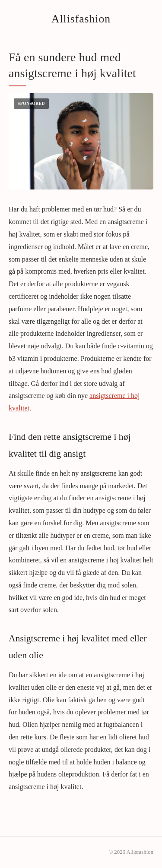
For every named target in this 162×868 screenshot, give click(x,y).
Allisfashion (81, 19)
